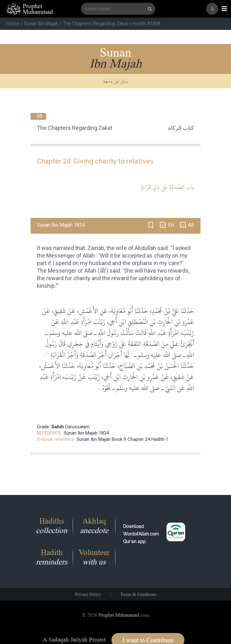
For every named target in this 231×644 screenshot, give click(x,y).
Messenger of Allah (70, 255)
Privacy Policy (88, 594)
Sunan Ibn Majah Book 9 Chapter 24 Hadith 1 (122, 439)
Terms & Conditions (138, 594)
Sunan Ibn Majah (41, 24)
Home (13, 24)
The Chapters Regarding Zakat (95, 24)
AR (191, 225)
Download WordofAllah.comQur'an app (141, 534)
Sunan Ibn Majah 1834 (86, 433)
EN (171, 225)
